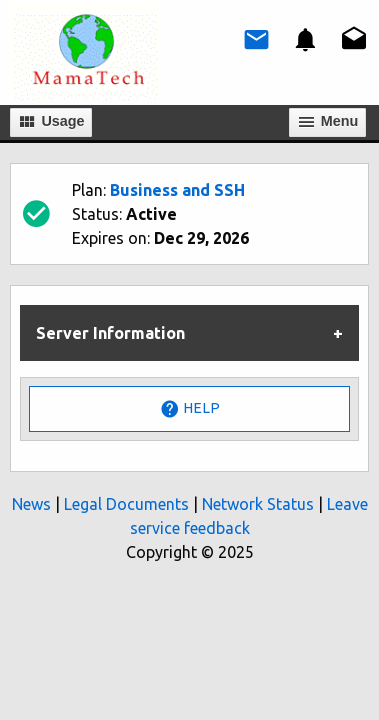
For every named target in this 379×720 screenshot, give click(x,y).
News (31, 504)
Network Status (258, 504)
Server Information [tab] (110, 333)
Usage (50, 122)
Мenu (328, 122)
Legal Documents (126, 504)
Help (190, 409)
